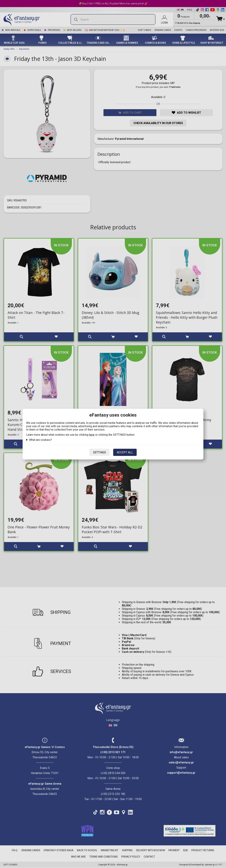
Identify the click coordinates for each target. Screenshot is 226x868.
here (92, 435)
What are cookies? (41, 440)
